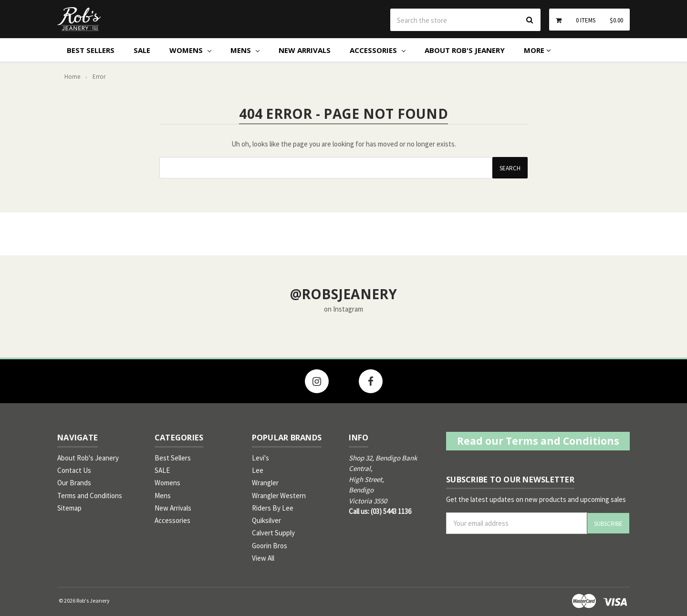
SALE (142, 50)
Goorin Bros (270, 546)
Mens (245, 50)
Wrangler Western (279, 496)
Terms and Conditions (90, 496)
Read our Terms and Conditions (538, 441)
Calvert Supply (273, 533)
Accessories (378, 50)
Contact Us (74, 470)
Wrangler (265, 483)
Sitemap (69, 508)
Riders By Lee (273, 508)
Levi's (260, 458)
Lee (258, 470)
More (537, 50)
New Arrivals (305, 50)
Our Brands (74, 483)
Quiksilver (266, 520)
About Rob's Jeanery (465, 50)
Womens (190, 50)
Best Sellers (91, 50)
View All (263, 558)
